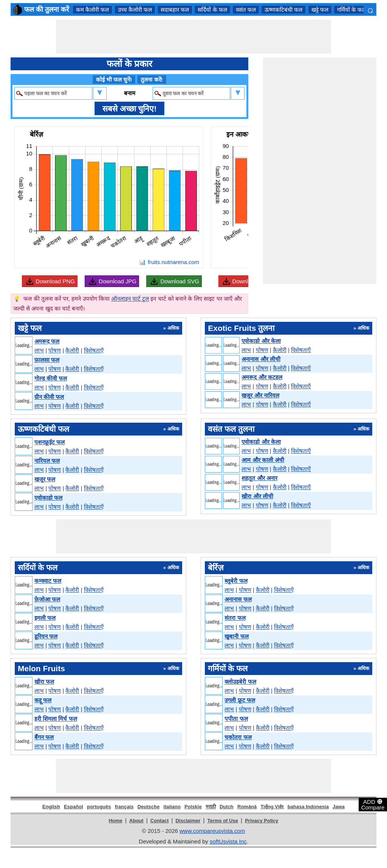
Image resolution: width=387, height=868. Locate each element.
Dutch (227, 807)
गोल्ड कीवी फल (51, 378)
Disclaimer (188, 821)
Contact (159, 821)
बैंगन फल (44, 737)
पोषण (55, 350)
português (99, 807)
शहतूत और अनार (259, 478)
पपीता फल (236, 719)
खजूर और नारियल (260, 395)
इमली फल (45, 618)
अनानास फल (238, 599)
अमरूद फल (47, 341)
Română (247, 807)
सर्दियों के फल (212, 10)
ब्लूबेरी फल (236, 581)
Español (74, 807)
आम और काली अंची (263, 460)
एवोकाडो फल (48, 498)
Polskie (193, 807)
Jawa (339, 807)
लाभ (39, 350)
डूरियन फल (46, 636)
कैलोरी (72, 350)
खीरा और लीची (257, 496)
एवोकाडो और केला (261, 341)
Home (116, 821)
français (124, 807)
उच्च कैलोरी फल (135, 10)
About (136, 821)
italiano (172, 807)
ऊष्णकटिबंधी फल (283, 10)
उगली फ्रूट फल (240, 700)
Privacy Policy (262, 821)
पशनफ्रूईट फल (50, 442)
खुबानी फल (236, 636)
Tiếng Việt (272, 807)
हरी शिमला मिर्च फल (56, 719)
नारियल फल (47, 461)
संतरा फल (235, 618)
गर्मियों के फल (351, 10)
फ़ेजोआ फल (47, 599)
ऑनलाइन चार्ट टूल (130, 299)
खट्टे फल (320, 10)
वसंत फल (246, 10)
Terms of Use (223, 821)
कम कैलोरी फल (92, 10)
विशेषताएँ (94, 350)
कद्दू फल (43, 700)
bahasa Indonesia (308, 807)
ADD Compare (373, 804)
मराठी (211, 807)
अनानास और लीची (261, 359)
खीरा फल (44, 682)
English (51, 807)
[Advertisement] (193, 37)
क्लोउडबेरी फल (240, 682)
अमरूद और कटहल (262, 377)
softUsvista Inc (228, 841)
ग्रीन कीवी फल (49, 397)
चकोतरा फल (238, 737)
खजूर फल (45, 479)
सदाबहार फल (175, 10)
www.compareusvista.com (212, 831)
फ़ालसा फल (47, 360)
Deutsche (149, 807)
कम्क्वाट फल (48, 581)
